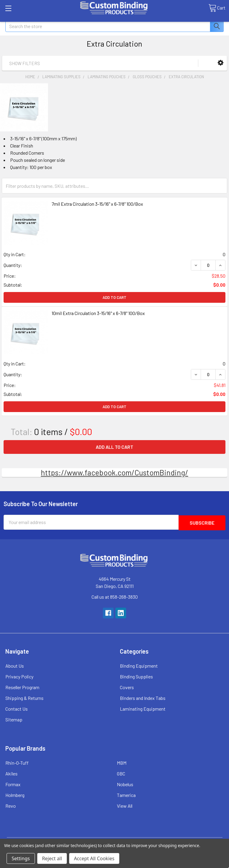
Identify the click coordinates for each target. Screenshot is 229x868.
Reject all (52, 858)
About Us (15, 665)
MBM (122, 762)
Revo (11, 805)
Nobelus (125, 784)
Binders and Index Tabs (143, 697)
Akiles (11, 773)
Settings (21, 858)
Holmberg (15, 794)
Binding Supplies (136, 676)
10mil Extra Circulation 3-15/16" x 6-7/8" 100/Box (98, 313)
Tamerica (126, 794)
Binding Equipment (139, 665)
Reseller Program (22, 687)
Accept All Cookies (94, 858)
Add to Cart (114, 297)
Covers (127, 687)
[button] (221, 63)
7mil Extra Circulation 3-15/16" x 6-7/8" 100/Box (97, 204)
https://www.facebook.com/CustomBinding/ (114, 472)
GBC (121, 773)
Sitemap (14, 719)
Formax (13, 784)
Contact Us (17, 708)
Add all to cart (114, 447)
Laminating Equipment (143, 708)
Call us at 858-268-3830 (115, 596)
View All (125, 805)
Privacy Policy (19, 676)
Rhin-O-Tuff (17, 762)
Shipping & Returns (24, 697)
